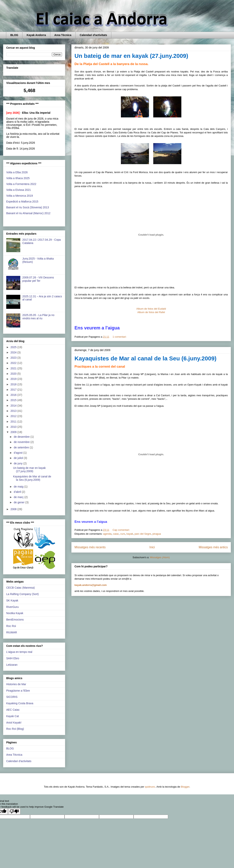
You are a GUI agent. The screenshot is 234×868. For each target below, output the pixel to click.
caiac (116, 534)
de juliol (19, 458)
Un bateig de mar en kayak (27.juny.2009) (131, 56)
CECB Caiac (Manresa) (20, 588)
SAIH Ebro (13, 658)
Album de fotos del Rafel (151, 312)
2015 (14, 400)
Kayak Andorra (36, 35)
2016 (14, 395)
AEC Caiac (13, 710)
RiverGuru (12, 607)
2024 (14, 352)
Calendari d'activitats (93, 35)
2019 (14, 379)
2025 (14, 347)
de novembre (22, 442)
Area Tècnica (63, 35)
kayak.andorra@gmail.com (91, 585)
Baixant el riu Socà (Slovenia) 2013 (28, 207)
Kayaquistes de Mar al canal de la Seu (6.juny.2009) (145, 358)
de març (19, 497)
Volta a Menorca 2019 (19, 196)
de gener (19, 502)
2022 (14, 363)
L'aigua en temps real (19, 652)
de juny (18, 463)
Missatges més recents (90, 547)
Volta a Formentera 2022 (21, 184)
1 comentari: (120, 337)
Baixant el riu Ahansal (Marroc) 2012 (28, 213)
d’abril (18, 492)
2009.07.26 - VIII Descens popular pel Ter (38, 279)
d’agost (18, 453)
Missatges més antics (213, 547)
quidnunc (150, 787)
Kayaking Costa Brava (20, 703)
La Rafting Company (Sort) (23, 594)
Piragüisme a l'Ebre (18, 691)
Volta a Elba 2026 (17, 172)
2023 (14, 358)
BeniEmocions (15, 620)
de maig (19, 487)
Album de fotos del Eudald (151, 309)
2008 (14, 509)
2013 (14, 411)
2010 (14, 427)
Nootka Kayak (15, 613)
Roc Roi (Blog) (15, 729)
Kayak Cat (13, 716)
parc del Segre (143, 534)
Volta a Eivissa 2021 (19, 190)
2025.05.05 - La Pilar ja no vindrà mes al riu (38, 317)
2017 (14, 390)
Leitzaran (12, 665)
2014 (14, 406)
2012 (14, 416)
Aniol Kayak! (14, 723)
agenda (107, 534)
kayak (130, 534)
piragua (157, 534)
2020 (14, 374)
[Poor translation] (14, 811)
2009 (14, 432)
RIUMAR (12, 632)
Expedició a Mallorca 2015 (22, 202)
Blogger (185, 787)
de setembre (22, 447)
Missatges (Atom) (160, 557)
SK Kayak (12, 600)
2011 (14, 422)
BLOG (14, 35)
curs (123, 534)
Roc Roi (11, 626)
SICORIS (12, 697)
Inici (152, 547)
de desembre (22, 437)
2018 (14, 384)
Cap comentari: (121, 530)
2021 (14, 368)
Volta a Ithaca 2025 (18, 178)
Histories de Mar (16, 684)
